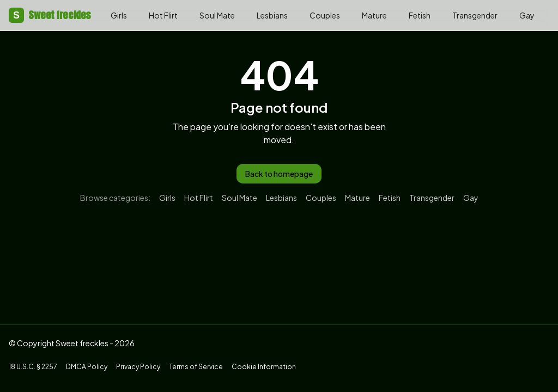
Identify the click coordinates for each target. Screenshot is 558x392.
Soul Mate (217, 15)
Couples (325, 15)
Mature (374, 15)
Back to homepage (279, 174)
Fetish (420, 15)
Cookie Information (264, 367)
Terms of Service (196, 367)
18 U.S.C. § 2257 (33, 367)
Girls (119, 15)
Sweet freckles (50, 15)
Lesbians (272, 15)
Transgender (475, 15)
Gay (527, 15)
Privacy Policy (138, 367)
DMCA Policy (87, 367)
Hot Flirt (163, 15)
